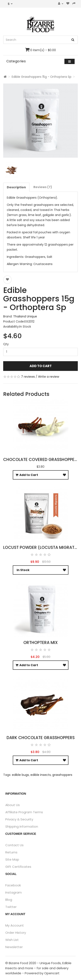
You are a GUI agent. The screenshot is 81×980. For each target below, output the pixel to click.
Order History (16, 933)
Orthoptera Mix (41, 643)
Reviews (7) (43, 187)
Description (16, 187)
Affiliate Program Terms (24, 812)
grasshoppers (62, 775)
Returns (11, 852)
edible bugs (20, 775)
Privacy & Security (19, 819)
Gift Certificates (18, 867)
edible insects (41, 775)
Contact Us (14, 845)
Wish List (12, 940)
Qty (6, 344)
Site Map (12, 859)
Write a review (49, 377)
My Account (15, 925)
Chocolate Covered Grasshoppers (41, 460)
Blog (9, 900)
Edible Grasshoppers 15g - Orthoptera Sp (42, 77)
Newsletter (14, 947)
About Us (13, 805)
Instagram (13, 892)
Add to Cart (41, 366)
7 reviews (28, 377)
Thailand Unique (25, 316)
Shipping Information (22, 826)
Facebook (13, 885)
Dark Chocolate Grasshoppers (41, 738)
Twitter (11, 907)
